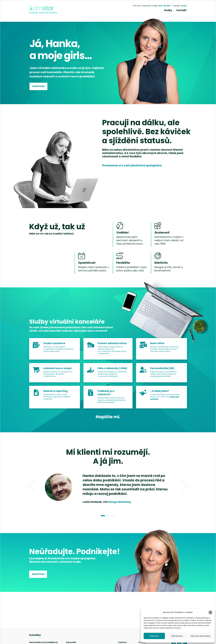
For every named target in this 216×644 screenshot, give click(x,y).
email (184, 6)
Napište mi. (108, 417)
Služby (168, 10)
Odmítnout (177, 636)
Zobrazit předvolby (200, 636)
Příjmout (154, 636)
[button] (210, 612)
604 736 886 (164, 6)
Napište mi (39, 86)
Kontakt (181, 10)
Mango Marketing (120, 502)
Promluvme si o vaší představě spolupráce (132, 165)
